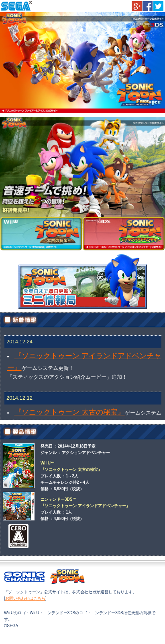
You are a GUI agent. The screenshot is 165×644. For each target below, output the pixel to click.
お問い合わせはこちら (25, 598)
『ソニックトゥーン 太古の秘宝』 (70, 412)
